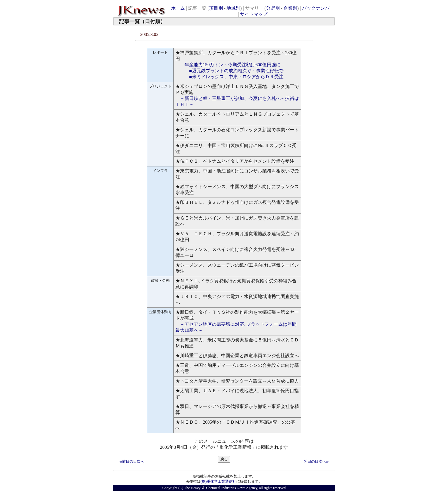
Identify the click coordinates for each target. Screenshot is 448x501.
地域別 (233, 8)
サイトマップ (254, 14)
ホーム (178, 8)
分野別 (273, 8)
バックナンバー (318, 8)
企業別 (290, 8)
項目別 (216, 8)
